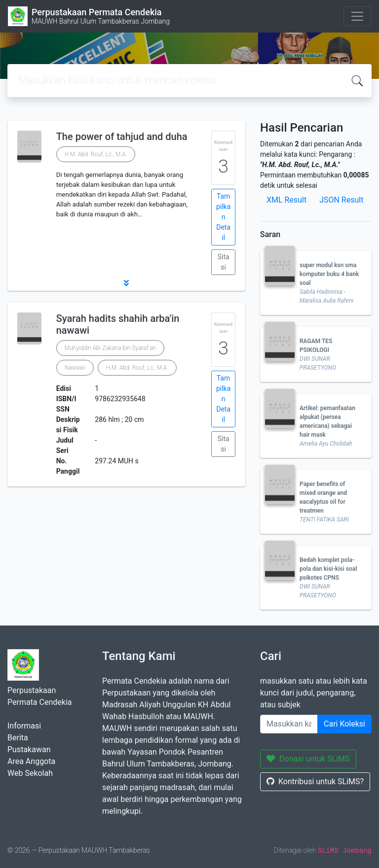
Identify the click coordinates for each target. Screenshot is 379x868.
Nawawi (75, 368)
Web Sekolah (30, 773)
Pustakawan (29, 749)
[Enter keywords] (289, 724)
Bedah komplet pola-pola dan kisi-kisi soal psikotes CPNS (328, 569)
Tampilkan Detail (223, 217)
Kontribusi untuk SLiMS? (315, 781)
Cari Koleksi (344, 724)
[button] (126, 283)
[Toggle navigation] (357, 16)
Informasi (24, 726)
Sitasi (224, 262)
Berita (18, 738)
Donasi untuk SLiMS (308, 759)
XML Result (286, 200)
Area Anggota (31, 761)
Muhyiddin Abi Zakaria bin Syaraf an (110, 348)
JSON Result (341, 200)
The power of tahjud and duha (122, 137)
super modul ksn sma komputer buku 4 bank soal (329, 274)
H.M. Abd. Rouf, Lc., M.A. (96, 154)
